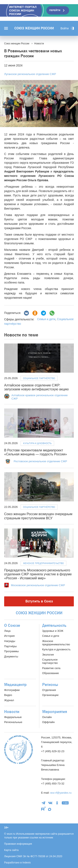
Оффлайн (48, 722)
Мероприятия (55, 712)
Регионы (50, 685)
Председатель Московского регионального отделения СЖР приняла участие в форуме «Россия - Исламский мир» (38, 574)
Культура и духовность (37, 443)
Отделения (49, 690)
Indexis (27, 863)
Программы (11, 651)
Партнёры (10, 646)
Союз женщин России (34, 28)
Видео (8, 695)
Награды (10, 641)
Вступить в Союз (39, 601)
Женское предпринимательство (43, 563)
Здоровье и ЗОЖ (53, 631)
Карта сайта (11, 850)
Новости (12, 712)
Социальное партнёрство (39, 378)
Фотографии (12, 690)
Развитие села (51, 668)
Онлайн (47, 717)
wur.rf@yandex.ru (61, 793)
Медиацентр (15, 685)
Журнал (9, 700)
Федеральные (13, 717)
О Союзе (12, 626)
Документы (11, 656)
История (9, 636)
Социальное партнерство (50, 661)
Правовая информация (18, 844)
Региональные (13, 722)
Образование (51, 673)
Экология (48, 655)
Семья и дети (46, 319)
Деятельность (54, 626)
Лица (7, 631)
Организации (50, 695)
